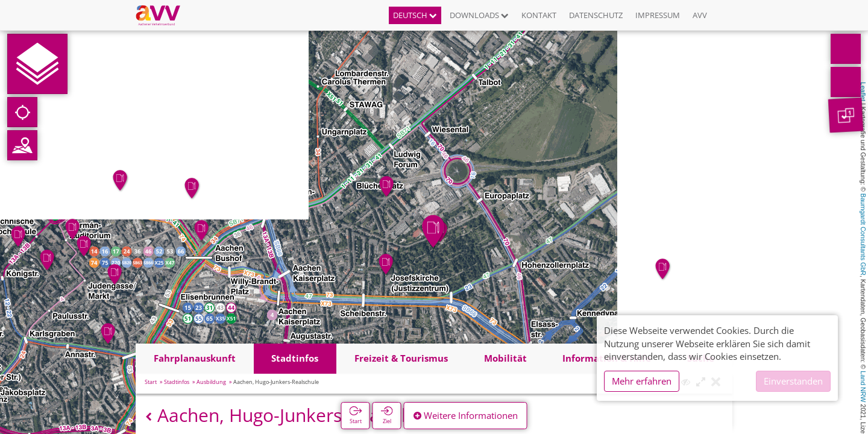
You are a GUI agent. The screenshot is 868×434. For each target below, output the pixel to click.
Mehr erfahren (642, 381)
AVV (700, 15)
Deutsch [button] (415, 15)
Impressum (658, 15)
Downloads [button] (479, 15)
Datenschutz (596, 15)
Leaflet (863, 92)
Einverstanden (793, 381)
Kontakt (539, 15)
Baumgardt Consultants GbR (863, 234)
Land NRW (863, 386)
